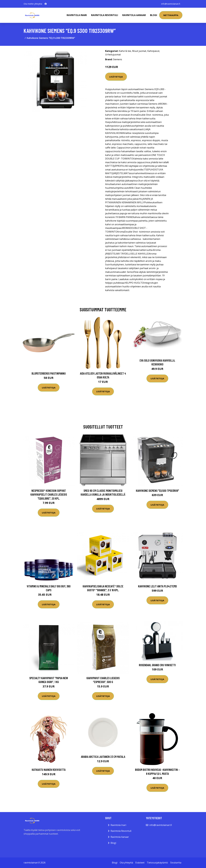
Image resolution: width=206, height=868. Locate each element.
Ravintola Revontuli (105, 15)
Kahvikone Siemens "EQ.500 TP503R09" (157, 491)
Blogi (154, 15)
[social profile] (46, 4)
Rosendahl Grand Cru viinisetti (157, 665)
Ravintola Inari (77, 15)
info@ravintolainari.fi (171, 4)
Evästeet (140, 863)
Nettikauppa (171, 15)
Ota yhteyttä (126, 863)
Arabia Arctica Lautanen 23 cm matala (103, 757)
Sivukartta (176, 863)
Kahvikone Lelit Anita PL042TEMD (157, 586)
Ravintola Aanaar (134, 15)
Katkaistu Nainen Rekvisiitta (49, 770)
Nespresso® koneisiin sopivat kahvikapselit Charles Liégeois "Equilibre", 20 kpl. (49, 494)
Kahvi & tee (125, 51)
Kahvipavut (153, 51)
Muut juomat (139, 51)
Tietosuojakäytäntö (157, 863)
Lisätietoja (116, 77)
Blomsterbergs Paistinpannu (49, 373)
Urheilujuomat (113, 55)
